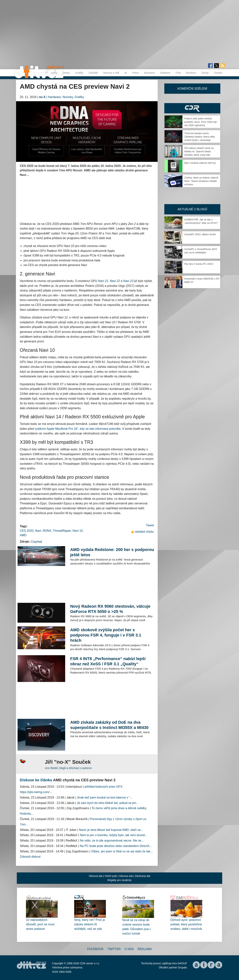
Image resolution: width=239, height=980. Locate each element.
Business (149, 73)
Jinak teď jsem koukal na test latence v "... (105, 797)
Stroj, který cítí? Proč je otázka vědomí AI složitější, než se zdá (90, 924)
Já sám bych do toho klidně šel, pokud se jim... (108, 803)
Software (165, 73)
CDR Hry (192, 108)
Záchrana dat (143, 876)
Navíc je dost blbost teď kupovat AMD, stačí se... (111, 830)
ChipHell (36, 542)
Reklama (145, 949)
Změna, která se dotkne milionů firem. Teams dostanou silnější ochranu (201, 181)
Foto (178, 73)
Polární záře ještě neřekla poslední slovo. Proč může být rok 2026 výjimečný (200, 122)
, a (116, 281)
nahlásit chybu (144, 532)
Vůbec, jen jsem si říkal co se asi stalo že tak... (122, 851)
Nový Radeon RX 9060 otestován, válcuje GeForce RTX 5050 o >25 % (110, 609)
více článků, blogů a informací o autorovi (68, 768)
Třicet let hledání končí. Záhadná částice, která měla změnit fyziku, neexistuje (200, 137)
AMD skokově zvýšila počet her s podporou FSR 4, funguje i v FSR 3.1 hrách (106, 635)
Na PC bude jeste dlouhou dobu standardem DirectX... (116, 846)
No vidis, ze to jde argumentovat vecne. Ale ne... (112, 841)
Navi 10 (78, 531)
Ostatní (218, 73)
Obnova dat (126, 876)
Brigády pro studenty (119, 880)
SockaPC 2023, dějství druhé (200, 234)
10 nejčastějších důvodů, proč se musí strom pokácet (40, 924)
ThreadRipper (62, 531)
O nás (129, 949)
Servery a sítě (111, 73)
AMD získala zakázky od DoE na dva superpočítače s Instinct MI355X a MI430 (109, 725)
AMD (23, 535)
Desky (66, 73)
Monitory (191, 73)
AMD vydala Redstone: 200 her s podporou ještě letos (112, 552)
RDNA (47, 531)
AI (126, 73)
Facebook (95, 949)
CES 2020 (27, 531)
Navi (38, 531)
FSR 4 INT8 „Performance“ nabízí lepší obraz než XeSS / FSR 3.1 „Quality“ (108, 661)
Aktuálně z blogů (192, 209)
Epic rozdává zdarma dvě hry (200, 163)
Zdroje (205, 73)
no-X (42, 97)
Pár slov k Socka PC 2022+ (199, 264)
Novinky (68, 97)
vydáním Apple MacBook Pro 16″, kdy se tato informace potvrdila (78, 429)
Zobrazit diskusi (30, 857)
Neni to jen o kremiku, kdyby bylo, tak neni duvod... (113, 835)
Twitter (114, 949)
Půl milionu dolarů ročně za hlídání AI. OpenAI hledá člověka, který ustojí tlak (199, 151)
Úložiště (93, 73)
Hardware (54, 97)
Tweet (150, 525)
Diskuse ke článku (36, 780)
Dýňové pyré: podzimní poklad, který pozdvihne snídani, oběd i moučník (186, 924)
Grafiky (79, 73)
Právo (136, 73)
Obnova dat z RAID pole (103, 876)
